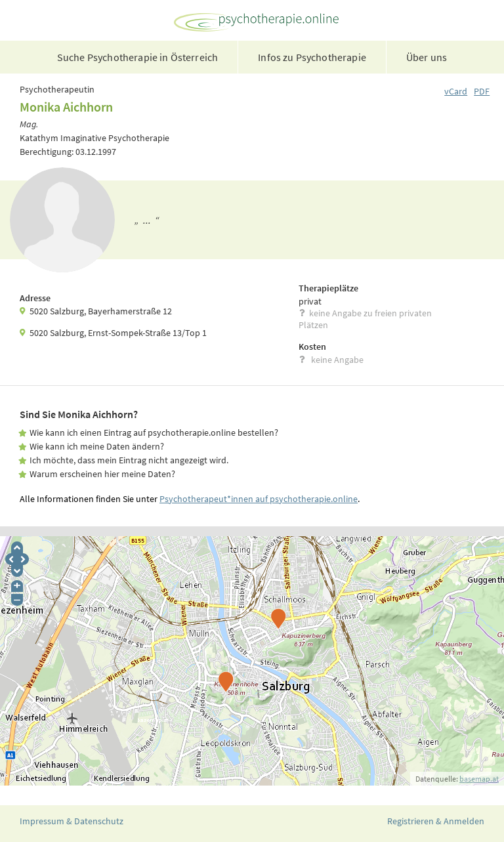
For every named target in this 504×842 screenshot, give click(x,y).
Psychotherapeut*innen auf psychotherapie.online (259, 499)
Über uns (427, 57)
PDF (482, 91)
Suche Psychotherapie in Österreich (137, 57)
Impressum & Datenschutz (72, 821)
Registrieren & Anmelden (436, 821)
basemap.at (479, 779)
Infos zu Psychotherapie (312, 57)
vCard (456, 91)
